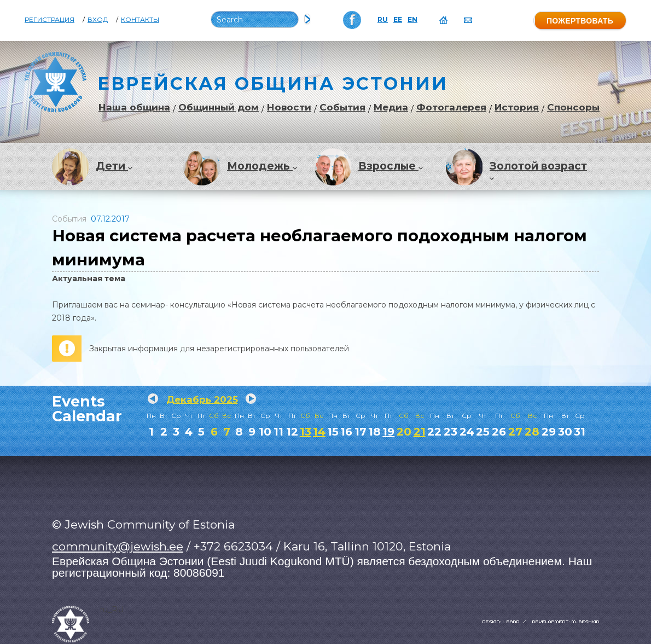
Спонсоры (573, 108)
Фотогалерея (451, 108)
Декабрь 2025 (202, 399)
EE (398, 20)
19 (388, 432)
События (342, 108)
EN (412, 20)
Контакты (140, 20)
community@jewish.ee (118, 546)
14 (319, 432)
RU (383, 20)
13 (306, 432)
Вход (98, 20)
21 (420, 432)
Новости (289, 108)
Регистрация (50, 20)
